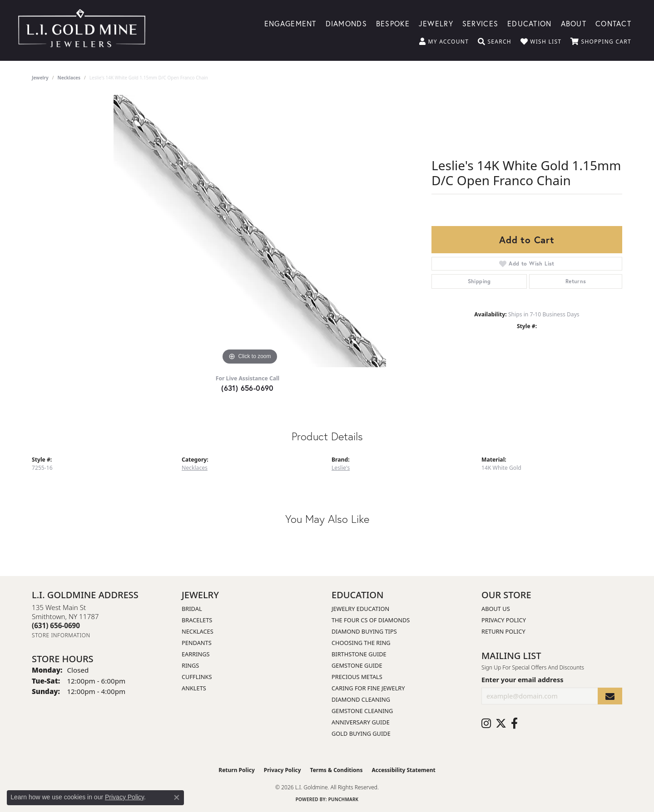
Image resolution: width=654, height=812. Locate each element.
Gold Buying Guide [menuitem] (361, 733)
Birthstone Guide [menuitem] (359, 654)
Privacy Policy (504, 620)
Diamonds (346, 23)
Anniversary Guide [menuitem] (361, 722)
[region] (250, 231)
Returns (576, 281)
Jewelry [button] (436, 23)
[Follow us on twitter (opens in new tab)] (501, 723)
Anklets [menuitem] (194, 688)
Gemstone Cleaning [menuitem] (362, 711)
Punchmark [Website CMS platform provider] (344, 799)
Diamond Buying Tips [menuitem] (364, 631)
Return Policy (503, 631)
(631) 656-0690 (248, 388)
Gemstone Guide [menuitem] (357, 665)
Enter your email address (522, 679)
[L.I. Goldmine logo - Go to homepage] (82, 30)
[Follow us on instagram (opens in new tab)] (486, 723)
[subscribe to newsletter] (610, 696)
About (574, 23)
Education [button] (530, 23)
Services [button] (480, 23)
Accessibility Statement (403, 770)
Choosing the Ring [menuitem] (361, 643)
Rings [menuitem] (190, 665)
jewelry (40, 78)
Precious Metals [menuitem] (357, 677)
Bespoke (393, 23)
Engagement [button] (290, 23)
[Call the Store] (56, 625)
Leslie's (341, 468)
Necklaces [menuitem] (198, 631)
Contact (613, 23)
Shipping (479, 281)
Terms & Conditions (337, 770)
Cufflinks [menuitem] (197, 677)
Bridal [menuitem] (192, 609)
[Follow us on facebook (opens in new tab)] (514, 723)
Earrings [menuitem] (196, 654)
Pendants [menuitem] (197, 643)
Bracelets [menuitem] (197, 620)
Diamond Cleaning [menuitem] (361, 699)
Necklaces (69, 78)
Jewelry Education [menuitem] (360, 609)
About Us (496, 609)
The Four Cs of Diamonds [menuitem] (371, 620)
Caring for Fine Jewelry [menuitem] (368, 688)
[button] (444, 42)
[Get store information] (61, 635)
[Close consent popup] (177, 797)
